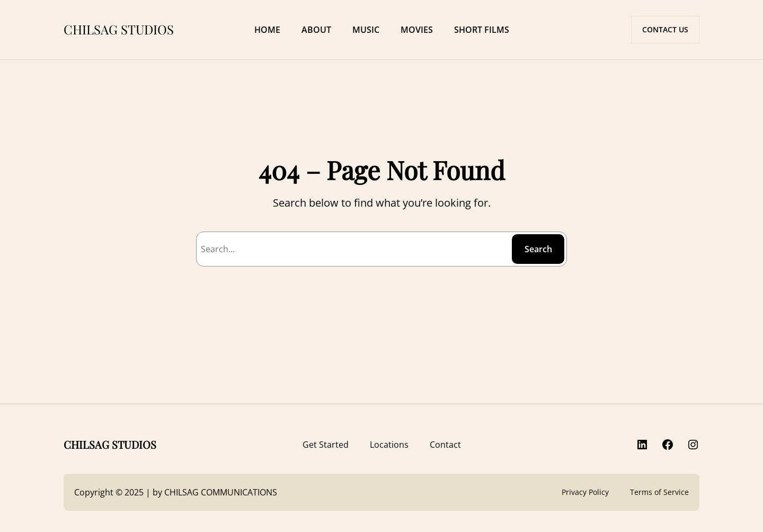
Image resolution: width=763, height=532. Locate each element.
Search (538, 249)
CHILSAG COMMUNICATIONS (221, 492)
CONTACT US (665, 29)
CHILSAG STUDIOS (119, 29)
